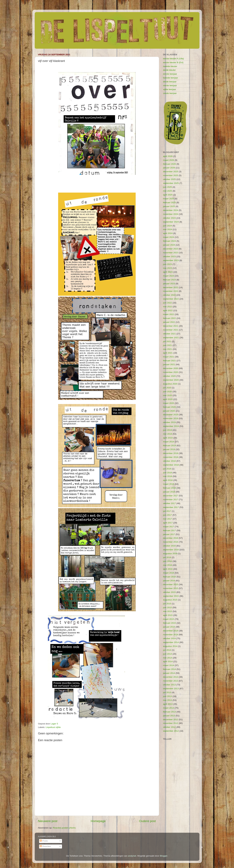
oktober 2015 (169, 592)
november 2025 (171, 175)
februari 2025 (170, 202)
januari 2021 (169, 364)
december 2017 (171, 496)
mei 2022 (168, 307)
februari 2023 (170, 280)
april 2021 (168, 353)
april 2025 (168, 195)
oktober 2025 (169, 179)
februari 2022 (170, 318)
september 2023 (171, 260)
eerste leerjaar (170, 74)
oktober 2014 (169, 638)
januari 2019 (169, 449)
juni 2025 (168, 187)
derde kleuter (169, 70)
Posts (44, 841)
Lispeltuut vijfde (53, 727)
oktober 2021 (169, 334)
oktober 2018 (169, 461)
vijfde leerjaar (170, 89)
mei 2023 (168, 268)
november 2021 (171, 330)
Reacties (45, 846)
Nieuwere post (48, 821)
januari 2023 (169, 284)
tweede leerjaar (171, 78)
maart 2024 (169, 237)
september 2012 (171, 731)
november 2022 (171, 291)
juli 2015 (167, 604)
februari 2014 (170, 669)
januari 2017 (169, 534)
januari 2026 (169, 168)
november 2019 (171, 418)
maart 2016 (169, 573)
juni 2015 (168, 607)
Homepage (98, 821)
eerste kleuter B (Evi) (173, 62)
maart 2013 (169, 708)
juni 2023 (168, 264)
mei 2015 (168, 611)
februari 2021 (170, 361)
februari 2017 (170, 530)
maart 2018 (169, 484)
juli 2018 (167, 469)
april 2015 (168, 615)
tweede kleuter (170, 66)
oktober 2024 (169, 218)
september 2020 (171, 380)
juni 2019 (168, 430)
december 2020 (171, 368)
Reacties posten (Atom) (64, 828)
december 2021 (171, 326)
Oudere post (147, 821)
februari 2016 (170, 577)
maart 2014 (169, 665)
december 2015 (171, 584)
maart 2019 (169, 442)
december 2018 (171, 453)
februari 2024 (170, 241)
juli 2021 (167, 341)
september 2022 (171, 299)
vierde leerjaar (170, 85)
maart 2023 (169, 276)
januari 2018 (169, 492)
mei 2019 (168, 434)
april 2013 (168, 704)
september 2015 (171, 596)
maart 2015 (169, 619)
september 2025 (171, 183)
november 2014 (171, 635)
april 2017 (168, 523)
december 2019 (171, 415)
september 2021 (171, 338)
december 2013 (171, 677)
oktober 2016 (169, 546)
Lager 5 (54, 724)
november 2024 (171, 214)
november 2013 (171, 681)
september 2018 (171, 465)
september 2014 (171, 642)
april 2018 (168, 480)
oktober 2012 (169, 727)
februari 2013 (170, 712)
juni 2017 (168, 515)
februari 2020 (170, 407)
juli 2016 (167, 557)
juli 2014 (167, 650)
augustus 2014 (170, 646)
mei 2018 (168, 476)
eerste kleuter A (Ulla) (174, 59)
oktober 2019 (169, 422)
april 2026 (168, 156)
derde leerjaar (170, 82)
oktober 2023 (169, 256)
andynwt (132, 856)
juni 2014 (168, 654)
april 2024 (168, 233)
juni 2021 (168, 345)
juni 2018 (168, 473)
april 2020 (168, 399)
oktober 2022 (169, 295)
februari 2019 (170, 446)
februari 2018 (170, 488)
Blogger (164, 856)
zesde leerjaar (170, 93)
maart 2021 (169, 357)
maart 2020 (169, 403)
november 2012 (171, 723)
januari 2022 (169, 322)
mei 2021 (168, 349)
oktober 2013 (169, 685)
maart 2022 (169, 314)
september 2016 (171, 550)
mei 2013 (168, 700)
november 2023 (171, 253)
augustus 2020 (170, 384)
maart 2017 (169, 527)
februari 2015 (170, 623)
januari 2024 (169, 245)
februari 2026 (170, 164)
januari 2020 (169, 411)
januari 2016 (169, 581)
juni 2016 (168, 561)
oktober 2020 (169, 376)
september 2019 (171, 426)
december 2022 (171, 287)
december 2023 (171, 249)
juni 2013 (168, 696)
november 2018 (171, 457)
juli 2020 (167, 388)
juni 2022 (168, 303)
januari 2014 (169, 673)
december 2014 (171, 631)
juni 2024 (168, 226)
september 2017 (171, 507)
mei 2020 (168, 395)
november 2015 (171, 588)
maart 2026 (169, 160)
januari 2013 (169, 716)
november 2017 (171, 500)
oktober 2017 (169, 503)
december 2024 (171, 210)
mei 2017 (168, 519)
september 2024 (171, 222)
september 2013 (171, 689)
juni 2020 (168, 392)
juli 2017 (167, 511)
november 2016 (171, 542)
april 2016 (168, 569)
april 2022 (168, 310)
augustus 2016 (170, 553)
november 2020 (171, 372)
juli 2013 (167, 692)
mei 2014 (168, 658)
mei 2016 (168, 565)
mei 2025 (168, 191)
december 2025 (171, 172)
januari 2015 (169, 627)
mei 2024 (168, 229)
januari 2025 (169, 206)
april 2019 (168, 438)
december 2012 (171, 719)
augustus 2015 (170, 600)
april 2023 (168, 272)
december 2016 (171, 538)
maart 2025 (169, 199)
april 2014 (168, 661)
